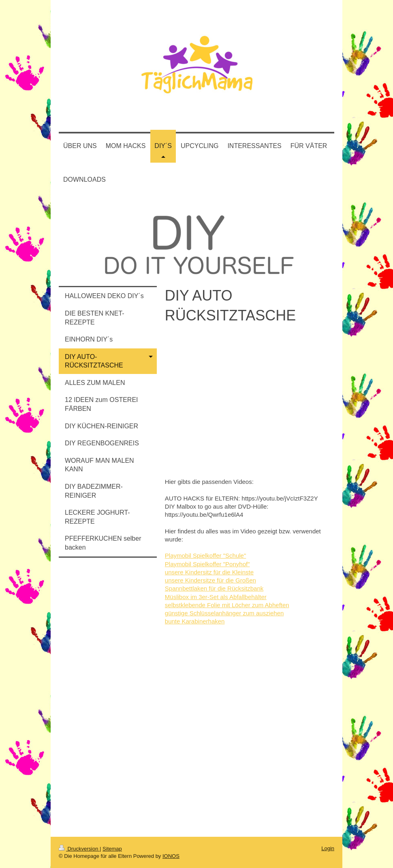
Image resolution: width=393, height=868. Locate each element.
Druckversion (79, 849)
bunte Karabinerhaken (195, 621)
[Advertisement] (108, 698)
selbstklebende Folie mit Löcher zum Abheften (227, 605)
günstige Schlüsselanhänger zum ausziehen (224, 613)
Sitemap (112, 849)
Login (328, 848)
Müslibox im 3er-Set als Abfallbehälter (216, 597)
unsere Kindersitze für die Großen (210, 580)
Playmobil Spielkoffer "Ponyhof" (207, 564)
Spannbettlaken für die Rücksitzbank (214, 588)
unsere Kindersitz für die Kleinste (209, 572)
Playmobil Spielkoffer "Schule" (205, 555)
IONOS (171, 856)
